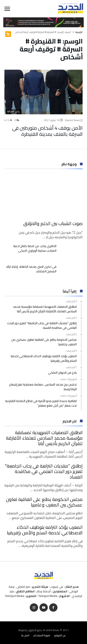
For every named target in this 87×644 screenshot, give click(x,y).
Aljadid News (74, 120)
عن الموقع (60, 635)
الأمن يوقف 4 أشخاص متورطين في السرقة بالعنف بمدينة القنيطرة (47, 131)
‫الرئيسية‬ (79, 32)
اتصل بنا (25, 635)
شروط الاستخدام (42, 635)
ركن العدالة (13, 111)
